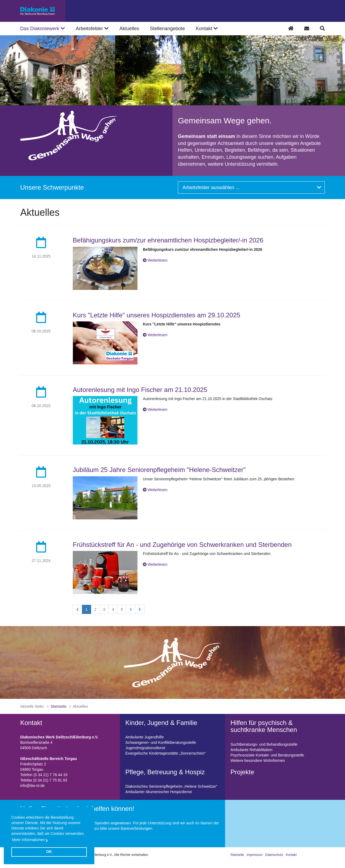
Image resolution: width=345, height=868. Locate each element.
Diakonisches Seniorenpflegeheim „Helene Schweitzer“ (171, 786)
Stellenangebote (167, 29)
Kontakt (291, 855)
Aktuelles (129, 29)
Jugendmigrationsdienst (145, 748)
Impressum (255, 855)
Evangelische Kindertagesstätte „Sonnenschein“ (165, 753)
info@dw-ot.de (32, 786)
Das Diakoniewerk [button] (43, 29)
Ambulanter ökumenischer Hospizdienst (159, 792)
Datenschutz (274, 855)
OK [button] (49, 852)
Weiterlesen (158, 260)
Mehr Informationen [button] (28, 840)
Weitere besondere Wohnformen (258, 761)
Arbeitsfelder (92, 29)
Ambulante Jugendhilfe (144, 737)
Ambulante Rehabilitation (251, 750)
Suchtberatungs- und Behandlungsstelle (264, 744)
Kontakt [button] (207, 29)
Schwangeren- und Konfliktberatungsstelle (161, 742)
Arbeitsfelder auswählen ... (252, 188)
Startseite (58, 706)
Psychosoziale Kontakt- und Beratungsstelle (267, 755)
